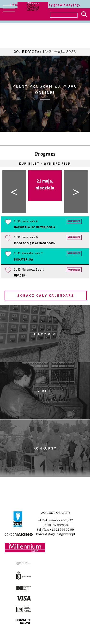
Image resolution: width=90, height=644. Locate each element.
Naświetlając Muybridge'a (34, 227)
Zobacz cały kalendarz (46, 295)
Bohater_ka (23, 259)
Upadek (20, 275)
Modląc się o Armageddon (35, 243)
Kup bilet (74, 221)
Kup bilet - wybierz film (45, 163)
